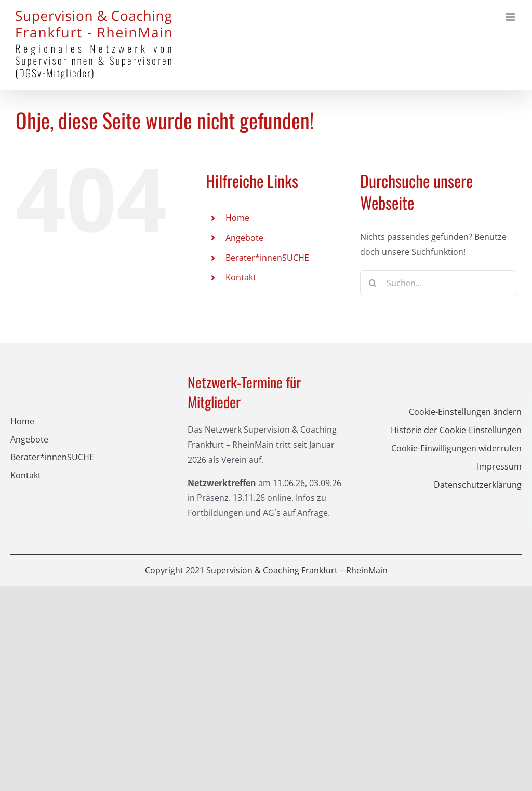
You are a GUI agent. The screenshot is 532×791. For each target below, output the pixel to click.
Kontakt (241, 277)
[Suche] (373, 283)
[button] (443, 412)
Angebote (244, 238)
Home (237, 218)
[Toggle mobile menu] (511, 17)
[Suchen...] (438, 283)
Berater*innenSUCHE (267, 258)
